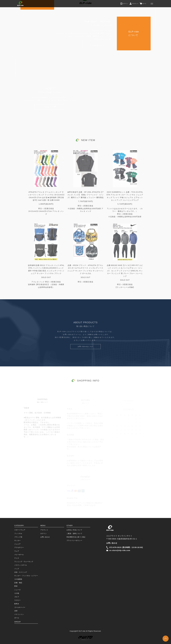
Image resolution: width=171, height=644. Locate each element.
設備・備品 (18, 583)
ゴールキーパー (20, 607)
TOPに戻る (166, 639)
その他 (17, 593)
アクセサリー (19, 547)
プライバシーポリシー (74, 541)
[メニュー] (152, 4)
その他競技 (18, 579)
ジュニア (17, 544)
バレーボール (19, 555)
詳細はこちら (49, 107)
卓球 (16, 611)
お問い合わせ (45, 537)
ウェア (17, 551)
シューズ (17, 590)
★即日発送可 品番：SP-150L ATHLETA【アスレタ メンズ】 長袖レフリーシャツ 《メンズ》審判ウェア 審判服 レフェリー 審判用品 (86, 199)
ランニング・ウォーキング (24, 562)
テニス (17, 558)
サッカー (17, 541)
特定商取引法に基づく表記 (76, 537)
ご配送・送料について (74, 534)
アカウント (44, 530)
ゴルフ (17, 597)
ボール (17, 618)
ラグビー (17, 600)
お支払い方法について (74, 530)
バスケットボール (21, 565)
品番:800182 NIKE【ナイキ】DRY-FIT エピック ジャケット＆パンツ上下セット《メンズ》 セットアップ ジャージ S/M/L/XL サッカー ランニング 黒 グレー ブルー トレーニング (125, 275)
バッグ (17, 569)
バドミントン (19, 614)
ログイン (44, 534)
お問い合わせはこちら (85, 350)
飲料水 (17, 604)
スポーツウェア (20, 530)
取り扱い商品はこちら (98, 46)
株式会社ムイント (85, 638)
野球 (16, 586)
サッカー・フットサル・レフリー (26, 576)
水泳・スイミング (21, 572)
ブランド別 (18, 537)
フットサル (18, 534)
